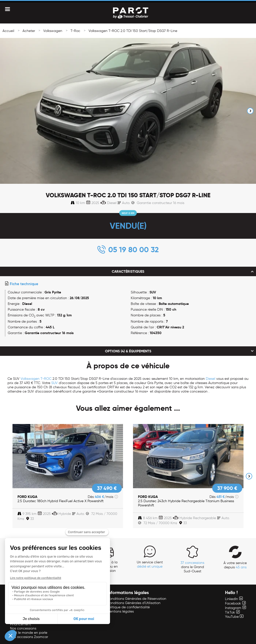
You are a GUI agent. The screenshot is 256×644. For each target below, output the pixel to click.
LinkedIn (234, 599)
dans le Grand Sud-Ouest (192, 567)
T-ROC (46, 379)
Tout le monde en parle (29, 633)
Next (250, 111)
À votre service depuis (235, 565)
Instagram (235, 608)
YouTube (234, 617)
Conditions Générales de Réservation (137, 599)
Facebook (235, 603)
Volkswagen (53, 31)
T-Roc (75, 31)
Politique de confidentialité (128, 607)
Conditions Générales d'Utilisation (134, 603)
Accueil (8, 31)
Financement (20, 624)
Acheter (29, 31)
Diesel (210, 379)
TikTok (232, 612)
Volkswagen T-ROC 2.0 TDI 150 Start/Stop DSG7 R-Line (133, 31)
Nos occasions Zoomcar (29, 637)
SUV (54, 383)
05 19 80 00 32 (133, 250)
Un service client (150, 564)
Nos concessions (23, 628)
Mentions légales (120, 611)
